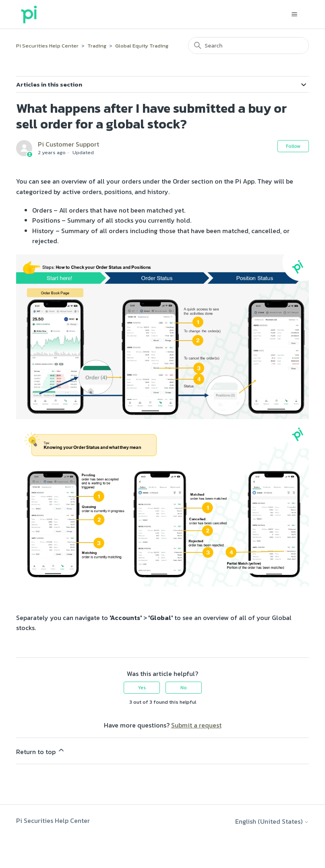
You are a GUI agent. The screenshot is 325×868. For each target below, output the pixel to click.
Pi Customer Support (68, 144)
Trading (97, 46)
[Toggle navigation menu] (295, 14)
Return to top (41, 751)
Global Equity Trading (142, 46)
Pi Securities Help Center (47, 46)
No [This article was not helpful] (184, 688)
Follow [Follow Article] (293, 146)
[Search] (248, 45)
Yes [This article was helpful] (142, 688)
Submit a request (196, 725)
